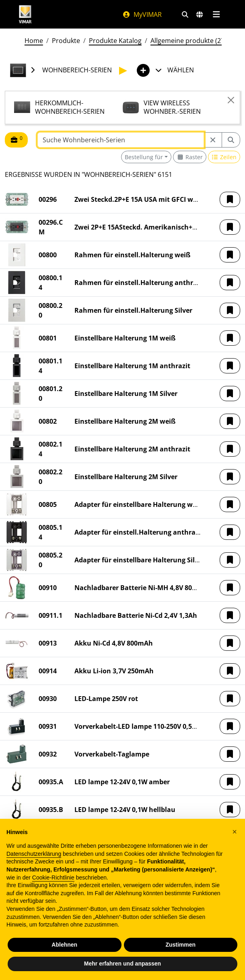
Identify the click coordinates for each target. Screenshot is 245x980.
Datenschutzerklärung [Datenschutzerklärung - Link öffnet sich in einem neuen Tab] (34, 854)
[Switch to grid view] (190, 157)
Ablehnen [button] (64, 945)
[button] (230, 199)
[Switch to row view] (224, 157)
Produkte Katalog (115, 41)
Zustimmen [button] (180, 945)
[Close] (231, 100)
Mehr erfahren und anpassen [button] (122, 964)
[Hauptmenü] (217, 14)
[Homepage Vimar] (25, 14)
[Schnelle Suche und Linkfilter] (185, 14)
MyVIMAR (142, 14)
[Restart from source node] (213, 140)
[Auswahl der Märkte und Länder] (200, 14)
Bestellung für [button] (144, 157)
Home (34, 41)
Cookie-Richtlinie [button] (53, 877)
